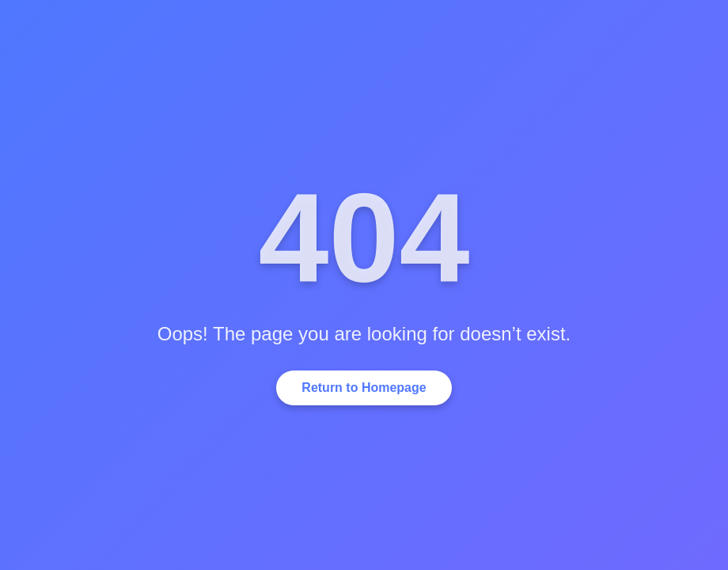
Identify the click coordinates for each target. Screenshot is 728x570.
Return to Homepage (364, 388)
